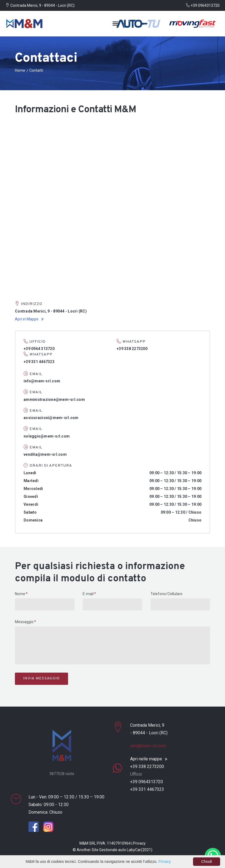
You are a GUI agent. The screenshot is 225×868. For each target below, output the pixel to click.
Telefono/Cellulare (166, 594)
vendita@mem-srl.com (45, 454)
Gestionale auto (113, 850)
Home (20, 70)
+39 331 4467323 (147, 789)
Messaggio (24, 622)
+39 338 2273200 (147, 766)
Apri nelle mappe (146, 759)
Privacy (139, 843)
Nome (20, 594)
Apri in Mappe (27, 319)
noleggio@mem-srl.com (47, 436)
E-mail (88, 594)
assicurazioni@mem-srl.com (51, 418)
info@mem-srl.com (42, 381)
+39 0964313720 (203, 5)
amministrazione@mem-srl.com (54, 399)
